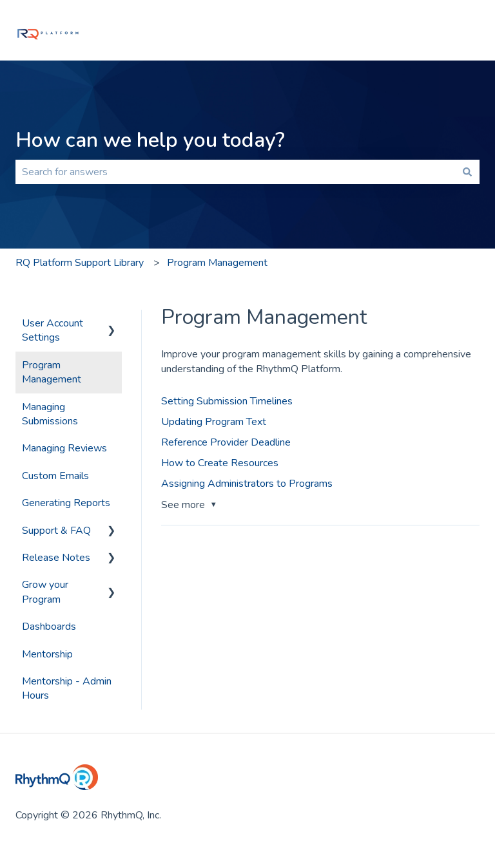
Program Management (217, 263)
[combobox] (235, 172)
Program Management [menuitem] (52, 372)
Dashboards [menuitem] (49, 627)
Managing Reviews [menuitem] (64, 448)
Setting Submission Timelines (227, 401)
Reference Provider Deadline (226, 442)
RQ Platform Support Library (80, 263)
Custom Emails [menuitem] (55, 476)
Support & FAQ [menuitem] (56, 531)
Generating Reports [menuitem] (66, 503)
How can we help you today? (150, 140)
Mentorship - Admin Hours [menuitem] (67, 688)
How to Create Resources (220, 463)
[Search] (467, 172)
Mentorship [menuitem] (47, 654)
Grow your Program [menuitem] (45, 592)
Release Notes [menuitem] (56, 558)
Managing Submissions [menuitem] (50, 414)
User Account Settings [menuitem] (53, 330)
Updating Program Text (214, 422)
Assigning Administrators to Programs (247, 484)
